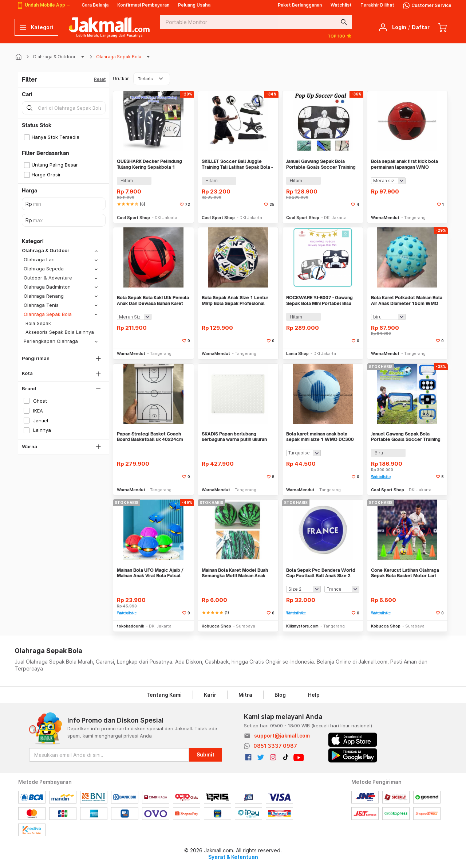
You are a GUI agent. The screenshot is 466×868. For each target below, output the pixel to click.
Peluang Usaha (194, 5)
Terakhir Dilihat (377, 5)
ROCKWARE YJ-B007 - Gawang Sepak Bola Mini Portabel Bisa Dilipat (319, 300)
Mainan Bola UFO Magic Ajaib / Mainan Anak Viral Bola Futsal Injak (150, 573)
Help (314, 695)
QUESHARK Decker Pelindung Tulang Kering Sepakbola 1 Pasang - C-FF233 (149, 164)
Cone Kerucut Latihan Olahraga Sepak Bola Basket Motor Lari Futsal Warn (405, 573)
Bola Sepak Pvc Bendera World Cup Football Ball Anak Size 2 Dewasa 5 (321, 573)
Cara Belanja (95, 5)
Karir (210, 695)
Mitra (245, 695)
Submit (206, 754)
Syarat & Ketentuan (233, 857)
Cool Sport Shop (133, 218)
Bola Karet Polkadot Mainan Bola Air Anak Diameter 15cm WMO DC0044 (407, 300)
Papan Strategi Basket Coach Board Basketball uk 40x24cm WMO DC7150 (150, 437)
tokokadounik (131, 626)
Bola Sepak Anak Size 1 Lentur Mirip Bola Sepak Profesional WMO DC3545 (235, 300)
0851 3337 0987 (275, 746)
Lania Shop (297, 353)
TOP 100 (340, 36)
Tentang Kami (164, 695)
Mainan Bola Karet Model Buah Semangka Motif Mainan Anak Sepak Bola (235, 573)
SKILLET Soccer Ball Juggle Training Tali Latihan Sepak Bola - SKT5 (237, 164)
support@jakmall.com (282, 736)
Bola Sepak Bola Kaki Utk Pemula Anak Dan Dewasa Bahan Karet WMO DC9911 (153, 300)
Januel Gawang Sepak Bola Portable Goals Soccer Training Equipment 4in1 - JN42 (406, 437)
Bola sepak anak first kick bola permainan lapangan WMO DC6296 (404, 164)
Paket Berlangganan (300, 5)
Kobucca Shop (216, 626)
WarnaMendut (385, 218)
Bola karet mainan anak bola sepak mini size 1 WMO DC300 (320, 437)
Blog (280, 695)
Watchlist (341, 5)
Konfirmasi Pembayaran (143, 5)
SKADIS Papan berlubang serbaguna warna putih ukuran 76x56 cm (234, 437)
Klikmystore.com (302, 626)
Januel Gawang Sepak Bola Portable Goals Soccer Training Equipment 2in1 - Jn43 (321, 164)
